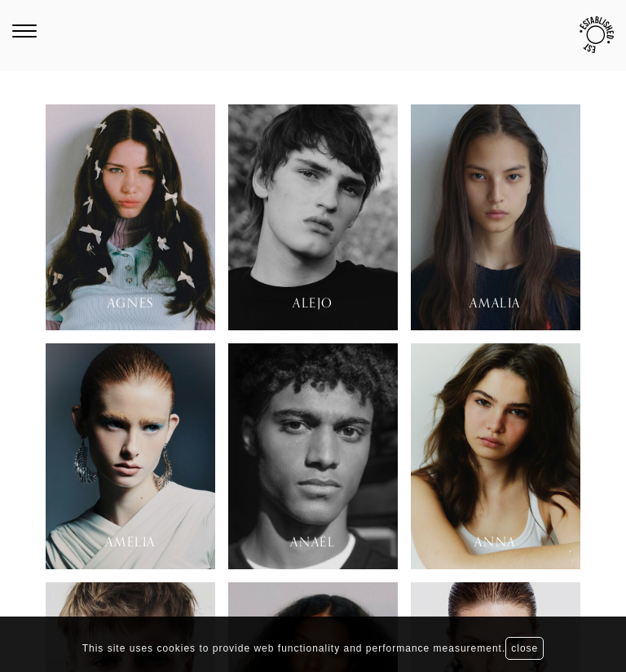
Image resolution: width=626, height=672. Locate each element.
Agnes (131, 303)
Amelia (130, 542)
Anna (495, 542)
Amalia (495, 303)
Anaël (313, 542)
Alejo (313, 303)
